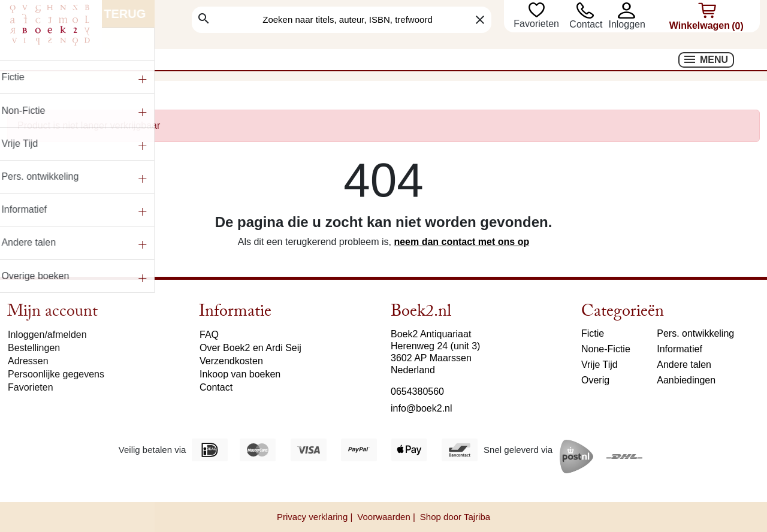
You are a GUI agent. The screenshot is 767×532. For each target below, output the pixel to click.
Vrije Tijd (600, 365)
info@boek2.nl (422, 408)
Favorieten (537, 24)
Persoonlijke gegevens (56, 374)
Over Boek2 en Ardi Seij (250, 348)
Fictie (593, 333)
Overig (595, 380)
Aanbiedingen (686, 380)
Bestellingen (34, 348)
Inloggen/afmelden (47, 335)
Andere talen (684, 365)
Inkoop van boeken (240, 374)
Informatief (680, 349)
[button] (626, 10)
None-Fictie (606, 349)
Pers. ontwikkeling (695, 333)
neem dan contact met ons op (461, 242)
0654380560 (417, 392)
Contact (586, 24)
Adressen (28, 361)
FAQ (209, 335)
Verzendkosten (231, 361)
